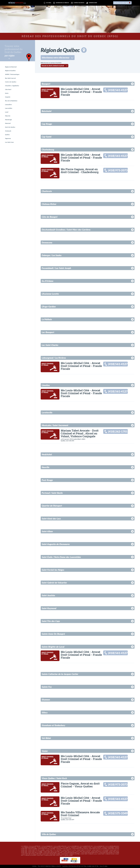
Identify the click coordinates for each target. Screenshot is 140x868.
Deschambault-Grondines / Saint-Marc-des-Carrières (66, 230)
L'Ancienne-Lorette (50, 294)
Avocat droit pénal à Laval (68, 851)
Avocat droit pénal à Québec (35, 853)
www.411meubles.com (47, 846)
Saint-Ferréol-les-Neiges (53, 570)
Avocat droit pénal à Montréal (52, 851)
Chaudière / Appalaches (12, 86)
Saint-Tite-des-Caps (51, 621)
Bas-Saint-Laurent (11, 78)
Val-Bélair (46, 738)
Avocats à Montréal (77, 848)
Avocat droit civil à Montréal (54, 850)
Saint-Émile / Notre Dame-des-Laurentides (61, 557)
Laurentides (9, 109)
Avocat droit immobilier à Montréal (71, 854)
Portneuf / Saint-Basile (52, 493)
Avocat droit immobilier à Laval (89, 854)
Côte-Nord (8, 90)
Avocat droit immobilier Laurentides (46, 855)
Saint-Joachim (48, 595)
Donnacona (47, 242)
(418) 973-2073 (118, 170)
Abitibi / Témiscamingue (12, 74)
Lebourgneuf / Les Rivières (54, 358)
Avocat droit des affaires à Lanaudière (109, 853)
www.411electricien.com (86, 846)
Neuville (46, 467)
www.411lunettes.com (35, 846)
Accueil (47, 3)
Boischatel (47, 111)
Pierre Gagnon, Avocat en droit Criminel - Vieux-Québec (80, 785)
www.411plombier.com (73, 846)
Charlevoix (47, 191)
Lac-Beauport (48, 332)
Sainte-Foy (47, 687)
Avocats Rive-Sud (97, 848)
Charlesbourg (48, 150)
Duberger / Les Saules (52, 255)
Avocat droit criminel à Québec (37, 850)
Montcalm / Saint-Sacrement (55, 425)
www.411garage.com (99, 846)
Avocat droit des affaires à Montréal (53, 853)
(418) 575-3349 (118, 813)
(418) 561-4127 (118, 90)
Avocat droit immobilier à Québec (64, 855)
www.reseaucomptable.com (29, 848)
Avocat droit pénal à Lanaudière (100, 851)
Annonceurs (91, 3)
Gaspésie (8, 97)
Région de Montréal (11, 67)
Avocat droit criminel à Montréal (47, 849)
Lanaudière (9, 105)
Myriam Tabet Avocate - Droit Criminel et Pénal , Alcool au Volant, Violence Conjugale (80, 433)
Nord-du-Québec (10, 128)
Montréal (8, 124)
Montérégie (9, 120)
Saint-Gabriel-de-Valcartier (54, 583)
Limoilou (46, 385)
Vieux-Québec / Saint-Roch (54, 778)
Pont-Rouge (47, 480)
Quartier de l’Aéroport (52, 506)
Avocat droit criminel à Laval (64, 849)
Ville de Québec (49, 834)
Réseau (17, 3)
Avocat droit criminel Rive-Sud (80, 849)
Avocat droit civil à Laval (69, 850)
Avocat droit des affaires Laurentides (31, 854)
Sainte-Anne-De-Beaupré (53, 634)
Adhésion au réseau (61, 3)
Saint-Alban (47, 531)
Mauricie (8, 116)
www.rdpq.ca (24, 846)
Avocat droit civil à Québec (35, 851)
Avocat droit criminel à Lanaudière (98, 849)
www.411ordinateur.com (60, 846)
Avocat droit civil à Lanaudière (100, 850)
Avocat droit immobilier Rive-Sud (106, 854)
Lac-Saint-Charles (50, 345)
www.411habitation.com (55, 848)
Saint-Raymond (49, 608)
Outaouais (8, 131)
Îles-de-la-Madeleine (11, 101)
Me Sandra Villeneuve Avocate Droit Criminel (80, 814)
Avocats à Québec (33, 849)
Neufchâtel (47, 454)
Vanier (45, 751)
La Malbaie (47, 319)
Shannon (46, 700)
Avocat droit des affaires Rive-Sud (90, 853)
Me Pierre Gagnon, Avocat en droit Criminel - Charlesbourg (80, 171)
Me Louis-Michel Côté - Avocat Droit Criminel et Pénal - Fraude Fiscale (81, 92)
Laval (7, 112)
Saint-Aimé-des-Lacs (51, 519)
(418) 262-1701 (118, 432)
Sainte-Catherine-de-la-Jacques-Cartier (60, 674)
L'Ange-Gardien (49, 307)
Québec (7, 135)
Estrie (7, 93)
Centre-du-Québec (11, 82)
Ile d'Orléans (48, 281)
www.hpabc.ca (66, 848)
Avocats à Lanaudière (108, 848)
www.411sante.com (42, 848)
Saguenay (8, 139)
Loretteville (47, 412)
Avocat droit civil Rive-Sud (84, 850)
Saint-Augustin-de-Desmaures (56, 544)
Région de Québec (10, 71)
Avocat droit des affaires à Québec (51, 854)
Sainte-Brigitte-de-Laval (53, 647)
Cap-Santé (47, 137)
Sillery (45, 712)
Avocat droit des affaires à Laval (72, 853)
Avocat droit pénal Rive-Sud (83, 851)
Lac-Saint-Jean (10, 143)
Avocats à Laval (87, 848)
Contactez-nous (77, 3)
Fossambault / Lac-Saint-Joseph (56, 268)
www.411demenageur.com (112, 846)
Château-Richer (49, 204)
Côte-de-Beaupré (50, 217)
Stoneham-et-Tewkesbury (53, 725)
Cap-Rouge (47, 124)
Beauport (46, 84)
